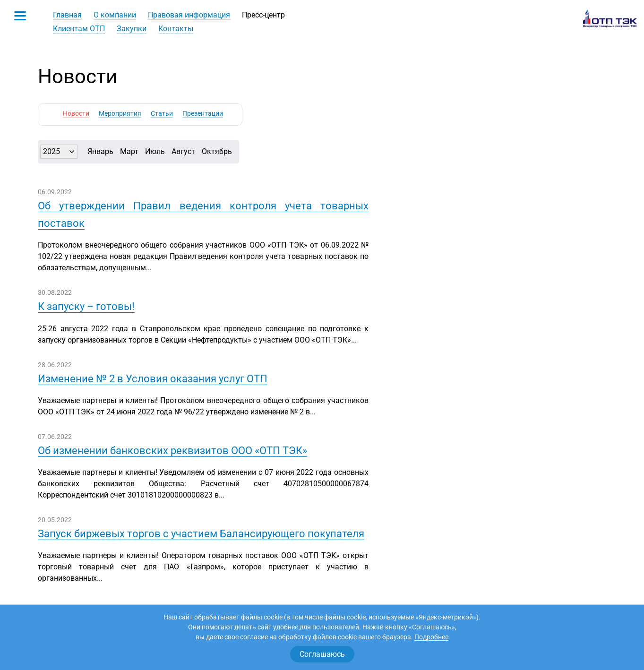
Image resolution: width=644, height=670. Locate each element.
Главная (67, 15)
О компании (115, 15)
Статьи (162, 113)
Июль (155, 151)
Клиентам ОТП (79, 29)
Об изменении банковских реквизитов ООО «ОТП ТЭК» (172, 451)
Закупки (132, 29)
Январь (100, 151)
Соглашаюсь (322, 654)
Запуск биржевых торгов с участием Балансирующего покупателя (201, 534)
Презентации (203, 113)
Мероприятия (120, 113)
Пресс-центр (263, 15)
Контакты (176, 29)
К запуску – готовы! (86, 306)
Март (129, 151)
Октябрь (217, 151)
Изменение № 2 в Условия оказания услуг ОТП (153, 379)
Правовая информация (189, 15)
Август (183, 151)
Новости (76, 113)
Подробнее (431, 637)
